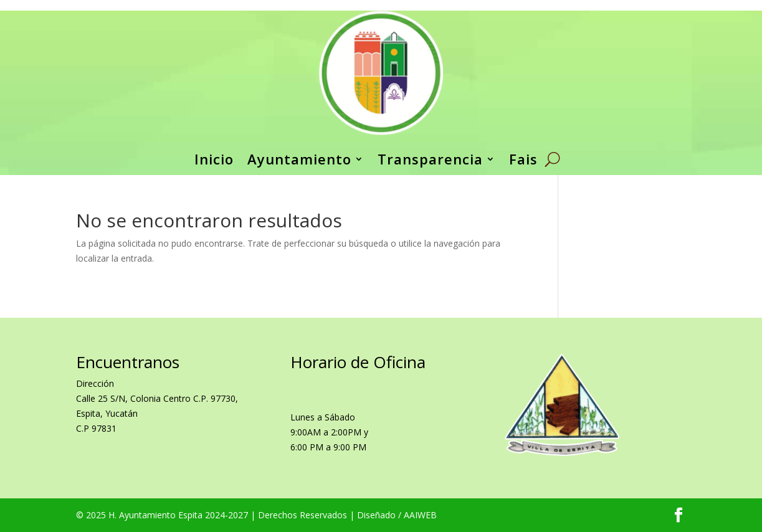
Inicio (214, 159)
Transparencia (430, 159)
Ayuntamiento (299, 159)
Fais (523, 159)
